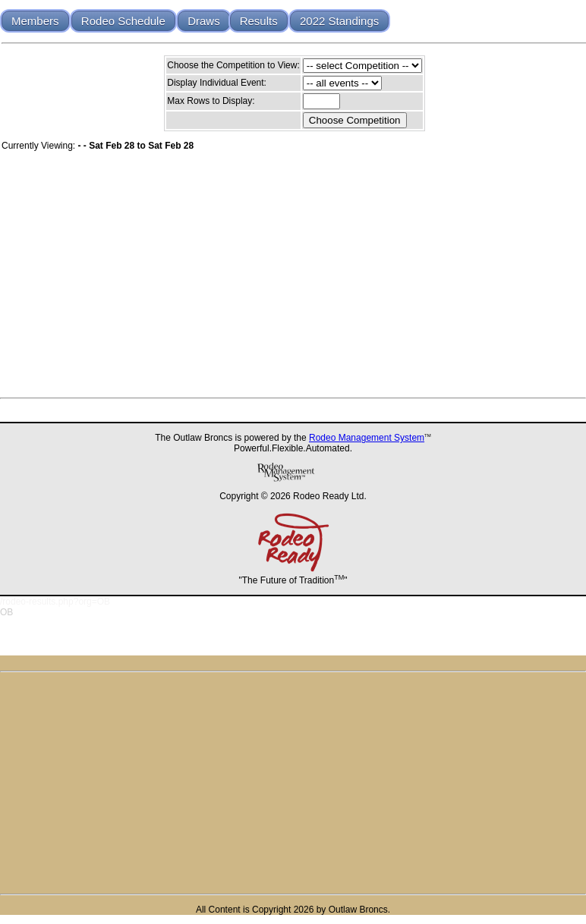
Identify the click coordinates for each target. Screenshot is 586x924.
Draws (204, 21)
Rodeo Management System (367, 438)
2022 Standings (339, 21)
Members (35, 21)
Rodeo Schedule (123, 21)
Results (259, 21)
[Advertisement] (293, 783)
